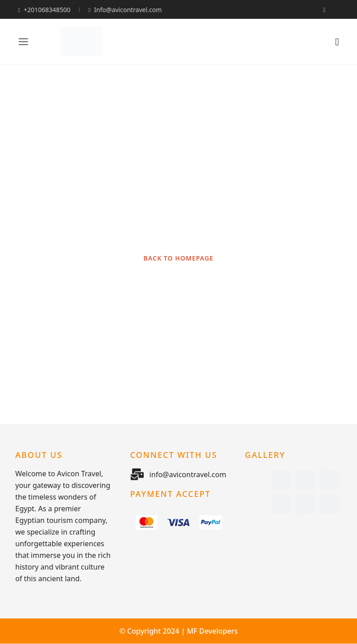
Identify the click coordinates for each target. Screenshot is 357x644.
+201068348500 (44, 10)
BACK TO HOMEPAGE (179, 258)
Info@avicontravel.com (125, 10)
